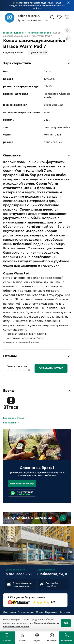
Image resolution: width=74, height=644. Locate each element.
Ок (66, 623)
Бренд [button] (8, 391)
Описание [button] (12, 155)
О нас (40, 612)
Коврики (19, 33)
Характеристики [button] (17, 63)
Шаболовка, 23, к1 (53, 574)
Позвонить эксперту (22, 484)
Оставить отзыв (51, 368)
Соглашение (26, 612)
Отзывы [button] (10, 356)
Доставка (10, 612)
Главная (7, 33)
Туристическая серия (39, 33)
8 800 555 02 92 (19, 574)
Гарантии (51, 612)
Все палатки (10, 423)
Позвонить (67, 641)
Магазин (64, 612)
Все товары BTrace (14, 418)
